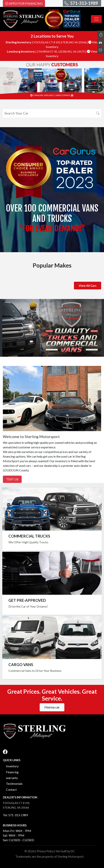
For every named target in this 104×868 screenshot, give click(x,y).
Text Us (12, 479)
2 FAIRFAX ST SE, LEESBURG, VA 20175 (61, 51)
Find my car (52, 707)
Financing (12, 772)
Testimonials (14, 784)
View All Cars (88, 286)
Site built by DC (65, 851)
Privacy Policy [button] (45, 851)
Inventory (12, 766)
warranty (12, 778)
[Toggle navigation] (96, 19)
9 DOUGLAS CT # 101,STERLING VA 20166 (60, 42)
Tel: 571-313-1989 (15, 815)
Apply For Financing (24, 3)
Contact (11, 789)
